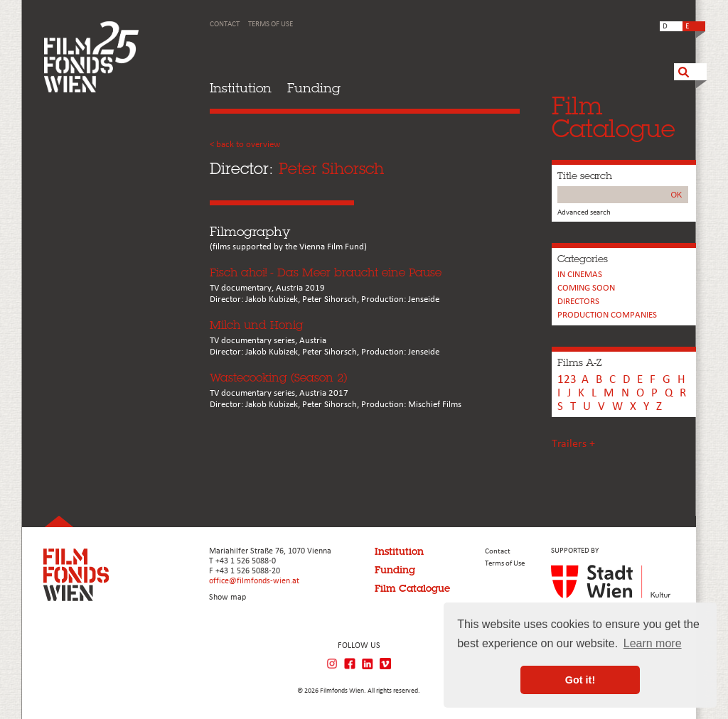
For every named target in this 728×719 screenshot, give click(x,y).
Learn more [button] (653, 643)
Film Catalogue (412, 588)
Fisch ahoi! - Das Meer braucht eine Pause (326, 272)
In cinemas (580, 275)
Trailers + (573, 444)
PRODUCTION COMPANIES (607, 315)
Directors (578, 302)
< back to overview (245, 145)
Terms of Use (271, 25)
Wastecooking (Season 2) (278, 378)
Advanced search (584, 213)
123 (567, 380)
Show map (227, 598)
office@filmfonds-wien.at (254, 581)
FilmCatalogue (614, 117)
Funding (314, 88)
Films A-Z (579, 362)
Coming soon (586, 288)
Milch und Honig (257, 325)
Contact (225, 25)
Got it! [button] (580, 680)
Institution (241, 88)
